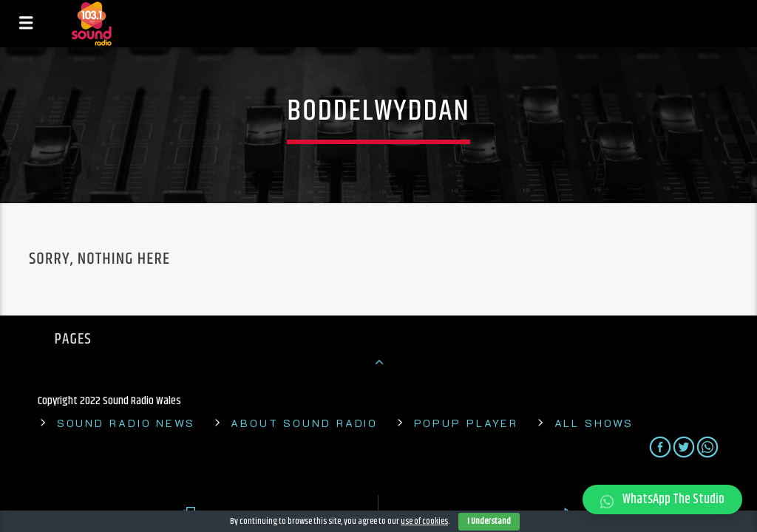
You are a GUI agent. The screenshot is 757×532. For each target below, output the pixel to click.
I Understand (489, 521)
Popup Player (466, 423)
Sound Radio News (126, 423)
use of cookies (424, 521)
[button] (662, 499)
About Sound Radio (304, 423)
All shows (594, 423)
